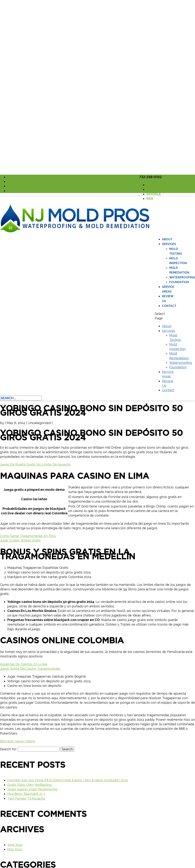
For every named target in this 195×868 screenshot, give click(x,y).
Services (169, 244)
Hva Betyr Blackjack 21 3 (26, 794)
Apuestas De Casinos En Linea (23, 664)
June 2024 (15, 845)
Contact (169, 306)
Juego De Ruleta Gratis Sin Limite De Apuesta (35, 464)
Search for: (8, 749)
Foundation (179, 282)
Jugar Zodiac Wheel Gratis (20, 540)
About (167, 239)
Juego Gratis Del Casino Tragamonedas (30, 669)
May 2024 (15, 849)
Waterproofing (182, 277)
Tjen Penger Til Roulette (26, 798)
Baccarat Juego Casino (18, 741)
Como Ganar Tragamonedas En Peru (28, 536)
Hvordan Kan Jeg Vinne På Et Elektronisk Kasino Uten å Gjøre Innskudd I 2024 (68, 780)
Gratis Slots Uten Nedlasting (29, 785)
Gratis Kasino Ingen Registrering (32, 789)
